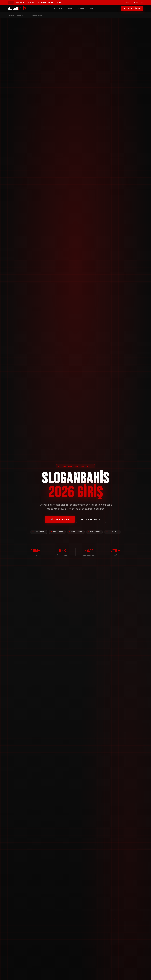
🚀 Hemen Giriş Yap (60, 519)
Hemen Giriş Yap (132, 8)
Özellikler (59, 9)
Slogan (17, 8)
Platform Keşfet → (91, 519)
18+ (142, 2)
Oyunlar (71, 9)
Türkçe (129, 2)
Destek (136, 2)
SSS (92, 9)
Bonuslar (82, 9)
